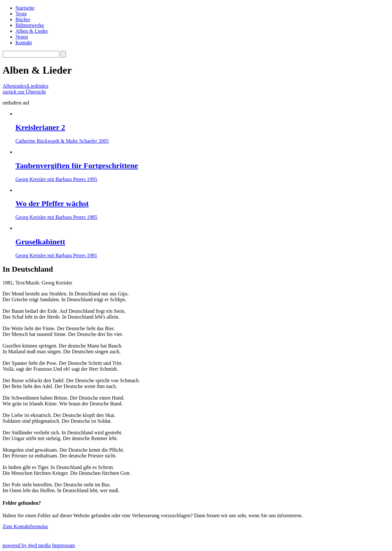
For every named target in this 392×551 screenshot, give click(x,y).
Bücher (23, 19)
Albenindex (15, 86)
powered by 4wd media (27, 545)
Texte (21, 14)
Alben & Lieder (32, 31)
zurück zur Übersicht (24, 92)
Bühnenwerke (30, 25)
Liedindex (38, 86)
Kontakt (24, 43)
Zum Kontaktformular (25, 526)
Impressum (64, 545)
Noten (22, 37)
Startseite (25, 8)
